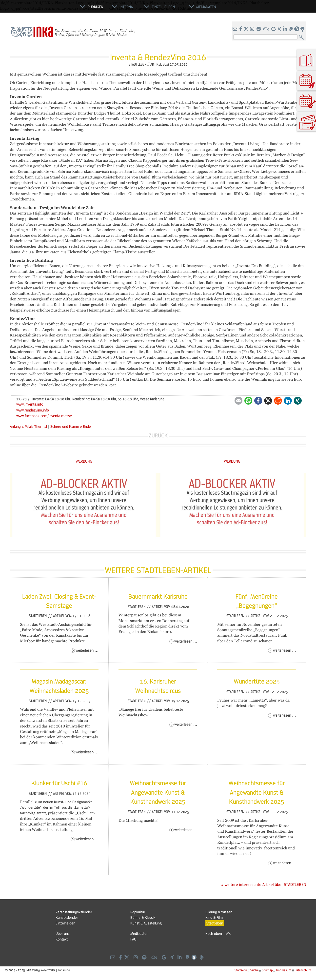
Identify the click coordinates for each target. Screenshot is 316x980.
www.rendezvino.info (33, 410)
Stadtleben (38, 616)
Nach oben (214, 933)
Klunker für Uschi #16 (59, 783)
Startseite (241, 970)
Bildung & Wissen (219, 912)
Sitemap (267, 970)
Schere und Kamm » (66, 426)
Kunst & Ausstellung (146, 923)
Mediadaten (139, 933)
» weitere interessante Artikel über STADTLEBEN (264, 884)
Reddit (278, 401)
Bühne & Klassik (143, 917)
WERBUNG (84, 461)
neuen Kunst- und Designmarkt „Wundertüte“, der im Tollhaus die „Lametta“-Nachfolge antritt (56, 807)
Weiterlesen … (87, 650)
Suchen (303, 37)
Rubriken (95, 7)
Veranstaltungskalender (74, 912)
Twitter (268, 401)
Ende (87, 426)
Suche (254, 970)
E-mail (238, 401)
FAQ (133, 939)
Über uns (63, 933)
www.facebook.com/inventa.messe (44, 416)
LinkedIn (288, 401)
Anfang (15, 426)
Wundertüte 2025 (257, 681)
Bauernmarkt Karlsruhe (158, 596)
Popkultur (138, 912)
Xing (298, 401)
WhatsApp (248, 401)
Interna (126, 7)
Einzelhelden (65, 923)
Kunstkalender (67, 917)
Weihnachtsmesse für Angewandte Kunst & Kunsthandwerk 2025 (158, 792)
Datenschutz (303, 970)
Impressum (284, 970)
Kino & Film (214, 917)
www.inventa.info (30, 404)
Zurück (158, 435)
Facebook (258, 401)
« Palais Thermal (35, 426)
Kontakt (62, 939)
